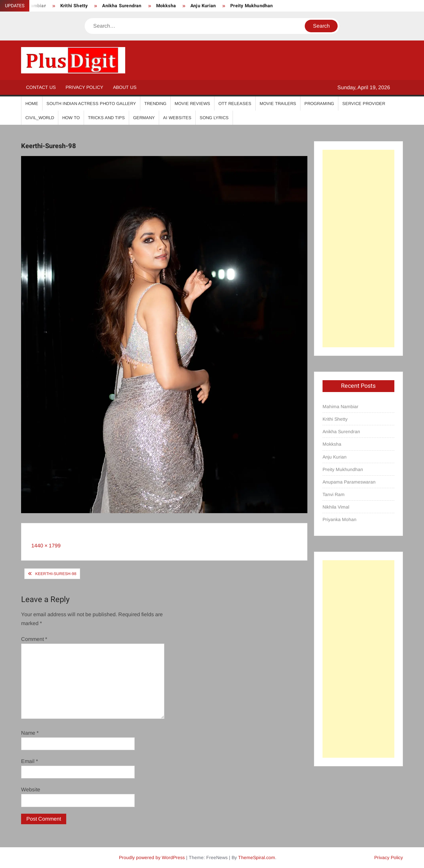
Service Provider (364, 104)
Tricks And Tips (106, 118)
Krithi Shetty (74, 6)
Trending (155, 104)
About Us (125, 87)
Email (29, 761)
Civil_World (40, 118)
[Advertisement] (358, 249)
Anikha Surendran (122, 6)
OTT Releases (235, 104)
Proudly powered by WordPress (152, 857)
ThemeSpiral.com (257, 857)
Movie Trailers (278, 104)
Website (31, 789)
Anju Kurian (203, 6)
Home (32, 104)
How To (71, 118)
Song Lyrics (214, 118)
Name (30, 733)
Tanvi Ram (334, 494)
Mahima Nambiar (340, 407)
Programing (319, 104)
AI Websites (177, 118)
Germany (144, 118)
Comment (34, 639)
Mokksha (166, 6)
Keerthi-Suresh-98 (56, 574)
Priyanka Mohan (339, 519)
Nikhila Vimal (336, 507)
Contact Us (41, 87)
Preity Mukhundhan (252, 6)
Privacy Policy (84, 87)
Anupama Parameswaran (349, 482)
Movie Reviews (192, 104)
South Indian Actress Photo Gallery (91, 104)
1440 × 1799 (46, 546)
